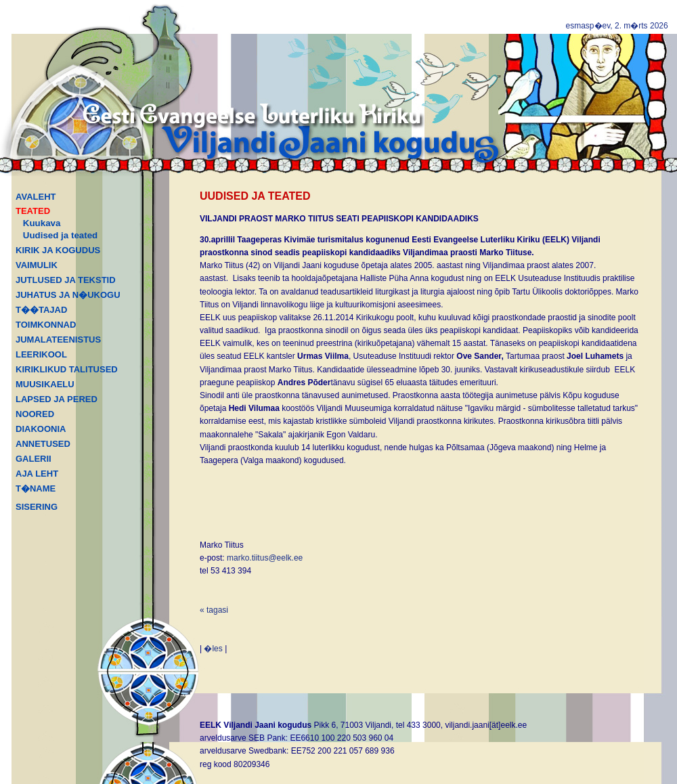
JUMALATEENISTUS (58, 340)
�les (213, 649)
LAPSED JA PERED (57, 399)
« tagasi (214, 610)
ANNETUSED (43, 444)
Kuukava (42, 223)
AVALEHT (36, 197)
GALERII (34, 459)
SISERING (37, 507)
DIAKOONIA (41, 429)
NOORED (35, 414)
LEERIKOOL (41, 354)
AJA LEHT (37, 474)
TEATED (33, 211)
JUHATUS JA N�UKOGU (68, 295)
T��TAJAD (41, 310)
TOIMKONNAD (46, 325)
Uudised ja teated (60, 235)
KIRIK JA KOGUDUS (58, 250)
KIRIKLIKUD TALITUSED (67, 369)
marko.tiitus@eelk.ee (265, 558)
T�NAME (36, 488)
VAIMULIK (37, 265)
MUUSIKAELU (45, 384)
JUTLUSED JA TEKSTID (66, 280)
